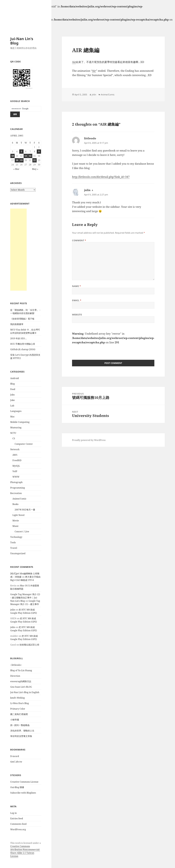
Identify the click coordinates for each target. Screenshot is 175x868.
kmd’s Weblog (17, 698)
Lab (12, 406)
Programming (18, 488)
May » (35, 169)
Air (74, 62)
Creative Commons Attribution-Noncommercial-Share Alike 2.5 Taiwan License (25, 851)
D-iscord (15, 756)
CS (14, 438)
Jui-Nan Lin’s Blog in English (25, 692)
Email (77, 300)
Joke (13, 400)
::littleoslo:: (16, 665)
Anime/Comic (19, 499)
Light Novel (18, 515)
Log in (13, 813)
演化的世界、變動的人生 (22, 731)
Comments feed (18, 824)
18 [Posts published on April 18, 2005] (17, 160)
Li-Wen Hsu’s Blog (20, 703)
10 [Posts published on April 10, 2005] (13, 156)
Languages (16, 411)
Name (76, 286)
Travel (14, 548)
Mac (12, 417)
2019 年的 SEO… (19, 338)
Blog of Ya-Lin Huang (21, 670)
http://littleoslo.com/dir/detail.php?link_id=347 (101, 177)
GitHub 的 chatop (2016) (23, 349)
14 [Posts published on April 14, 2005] (30, 156)
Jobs (12, 395)
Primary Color (18, 709)
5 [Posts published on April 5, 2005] (21, 151)
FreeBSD (17, 460)
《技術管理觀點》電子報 (22, 319)
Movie (16, 521)
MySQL (16, 466)
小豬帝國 (15, 720)
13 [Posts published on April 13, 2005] (26, 156)
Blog (13, 384)
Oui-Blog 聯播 (17, 787)
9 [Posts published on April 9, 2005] (39, 151)
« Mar (16, 169)
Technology (16, 537)
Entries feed (17, 818)
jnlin (13, 610)
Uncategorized (18, 553)
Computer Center (24, 444)
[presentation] (93, 350)
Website (77, 315)
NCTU (13, 433)
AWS (15, 455)
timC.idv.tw (16, 762)
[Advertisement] (18, 250)
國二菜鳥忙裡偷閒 (19, 714)
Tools (13, 542)
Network (15, 449)
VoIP (15, 471)
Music (16, 526)
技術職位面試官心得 (29, 645)
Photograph (16, 482)
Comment (79, 240)
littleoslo (90, 138)
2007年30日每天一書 (25, 510)
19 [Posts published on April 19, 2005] (21, 160)
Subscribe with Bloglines (23, 793)
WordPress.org (18, 829)
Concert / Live (22, 532)
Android (15, 378)
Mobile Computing (20, 422)
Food (13, 389)
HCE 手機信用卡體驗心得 (23, 344)
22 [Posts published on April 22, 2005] (34, 160)
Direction (15, 676)
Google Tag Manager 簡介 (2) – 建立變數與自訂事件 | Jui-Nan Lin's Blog (25, 598)
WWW (16, 477)
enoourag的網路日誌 (21, 681)
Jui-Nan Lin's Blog (22, 41)
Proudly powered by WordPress (89, 440)
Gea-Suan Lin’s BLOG (21, 687)
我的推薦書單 (17, 324)
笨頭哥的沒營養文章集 (21, 736)
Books (15, 504)
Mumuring (16, 427)
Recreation (16, 493)
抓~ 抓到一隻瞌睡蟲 (20, 725)
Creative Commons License (24, 782)
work (18, 843)
